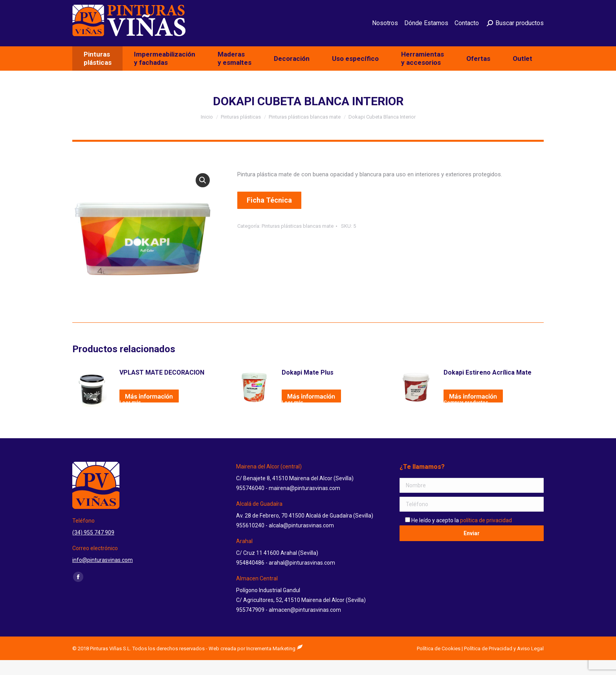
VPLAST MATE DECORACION (162, 387)
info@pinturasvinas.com (497, 8)
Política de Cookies (439, 663)
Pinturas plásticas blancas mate (298, 241)
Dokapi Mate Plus (308, 387)
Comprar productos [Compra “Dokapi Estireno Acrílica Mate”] (466, 416)
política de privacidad (486, 535)
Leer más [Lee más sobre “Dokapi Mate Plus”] (292, 416)
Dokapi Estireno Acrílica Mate (488, 387)
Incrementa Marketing (275, 663)
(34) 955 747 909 (433, 8)
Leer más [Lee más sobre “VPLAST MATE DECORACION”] (130, 416)
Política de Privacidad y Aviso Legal (504, 663)
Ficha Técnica (269, 215)
